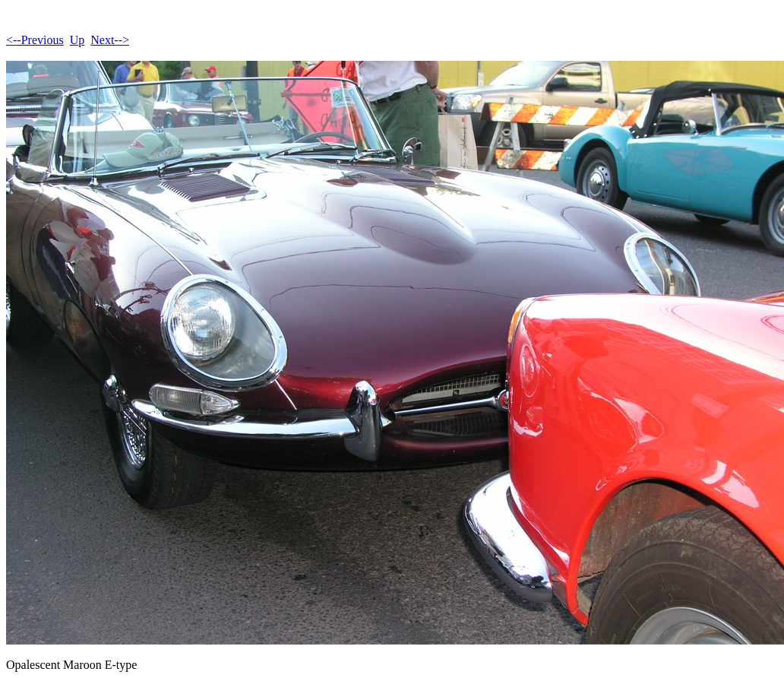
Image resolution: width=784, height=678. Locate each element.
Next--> (110, 40)
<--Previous (35, 40)
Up (77, 40)
